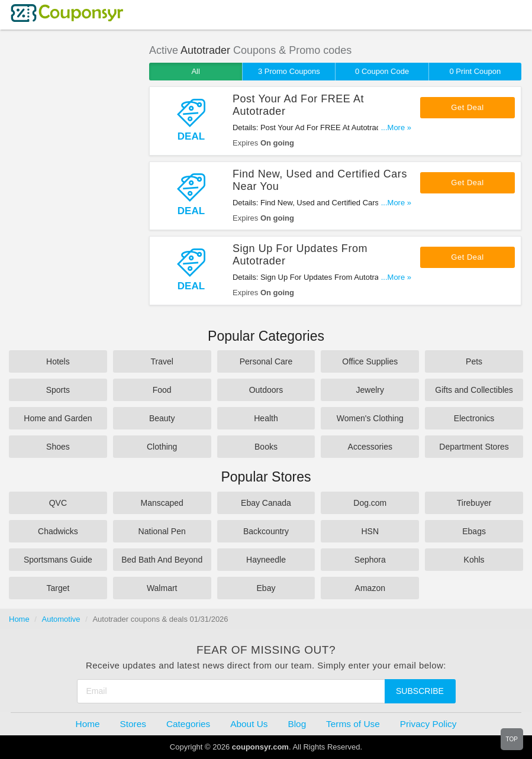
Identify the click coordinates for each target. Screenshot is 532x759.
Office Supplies (370, 361)
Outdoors (266, 390)
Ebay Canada (266, 503)
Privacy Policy (428, 724)
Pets (474, 361)
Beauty (162, 418)
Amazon (370, 588)
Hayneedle (266, 560)
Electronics (474, 418)
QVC (58, 503)
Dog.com (370, 503)
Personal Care (266, 361)
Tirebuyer (474, 503)
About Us (249, 724)
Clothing (162, 447)
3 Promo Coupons (289, 71)
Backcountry (266, 531)
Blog (297, 724)
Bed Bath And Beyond (162, 560)
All (195, 71)
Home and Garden (58, 418)
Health (266, 418)
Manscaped (162, 503)
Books (266, 447)
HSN (370, 531)
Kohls (474, 560)
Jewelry (370, 390)
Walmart (162, 588)
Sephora (370, 560)
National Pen (162, 531)
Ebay (266, 588)
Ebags (474, 531)
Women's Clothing (370, 418)
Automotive (61, 619)
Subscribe (420, 691)
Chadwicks (58, 531)
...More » (396, 127)
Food (162, 390)
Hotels (58, 361)
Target (58, 588)
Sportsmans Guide (58, 560)
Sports (58, 390)
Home (19, 619)
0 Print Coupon (475, 71)
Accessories (370, 447)
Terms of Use (353, 724)
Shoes (58, 447)
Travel (162, 361)
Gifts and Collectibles (474, 390)
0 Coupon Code (382, 71)
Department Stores (474, 447)
